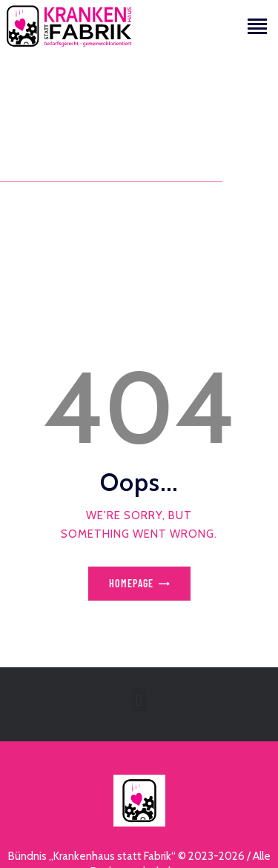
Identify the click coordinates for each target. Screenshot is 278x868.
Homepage (131, 583)
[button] (139, 700)
